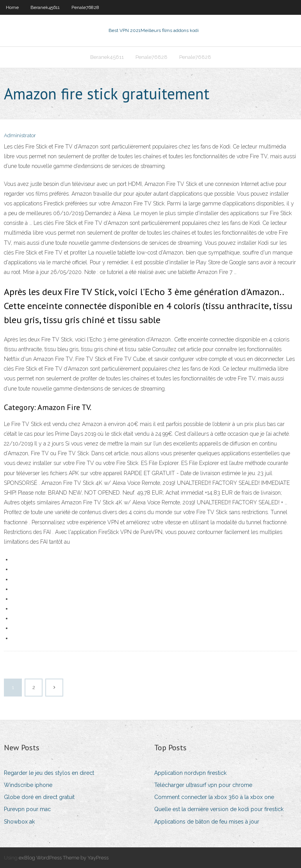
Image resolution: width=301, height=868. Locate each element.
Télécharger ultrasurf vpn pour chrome (203, 785)
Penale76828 (85, 7)
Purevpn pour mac (27, 809)
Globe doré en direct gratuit (39, 797)
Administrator (20, 135)
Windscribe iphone (28, 785)
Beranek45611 (45, 7)
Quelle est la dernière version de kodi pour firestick (219, 809)
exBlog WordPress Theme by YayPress (64, 858)
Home (12, 7)
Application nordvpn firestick (190, 773)
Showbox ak (19, 822)
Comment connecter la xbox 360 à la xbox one (214, 797)
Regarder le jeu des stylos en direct (49, 773)
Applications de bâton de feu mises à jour (207, 822)
